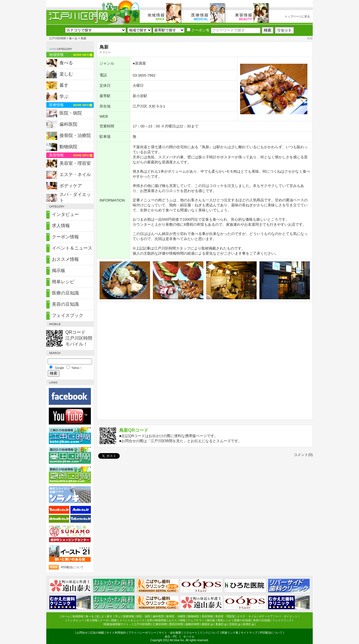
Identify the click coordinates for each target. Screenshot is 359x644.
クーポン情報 (65, 237)
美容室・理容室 (75, 163)
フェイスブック (68, 315)
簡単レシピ (63, 282)
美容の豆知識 (65, 304)
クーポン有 (198, 30)
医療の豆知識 (65, 293)
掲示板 (59, 270)
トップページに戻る (297, 16)
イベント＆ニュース (72, 248)
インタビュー (65, 214)
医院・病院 (71, 113)
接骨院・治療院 (75, 135)
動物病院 (68, 147)
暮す (64, 85)
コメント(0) (303, 455)
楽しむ (66, 74)
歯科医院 (68, 124)
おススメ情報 (65, 259)
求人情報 (61, 226)
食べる (73, 38)
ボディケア (71, 186)
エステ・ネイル (75, 174)
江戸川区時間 (57, 38)
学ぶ (64, 96)
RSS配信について (72, 567)
